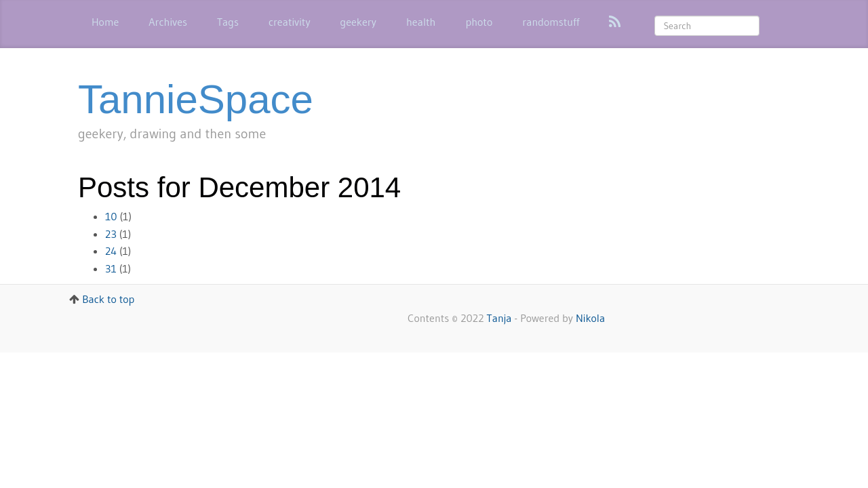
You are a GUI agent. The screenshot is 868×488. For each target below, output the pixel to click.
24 (111, 251)
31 (111, 268)
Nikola (590, 318)
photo (479, 22)
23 (111, 234)
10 (111, 216)
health (421, 22)
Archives (168, 22)
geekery (358, 22)
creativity (290, 22)
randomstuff (551, 22)
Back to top (108, 299)
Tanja (499, 318)
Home (105, 22)
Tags (228, 22)
